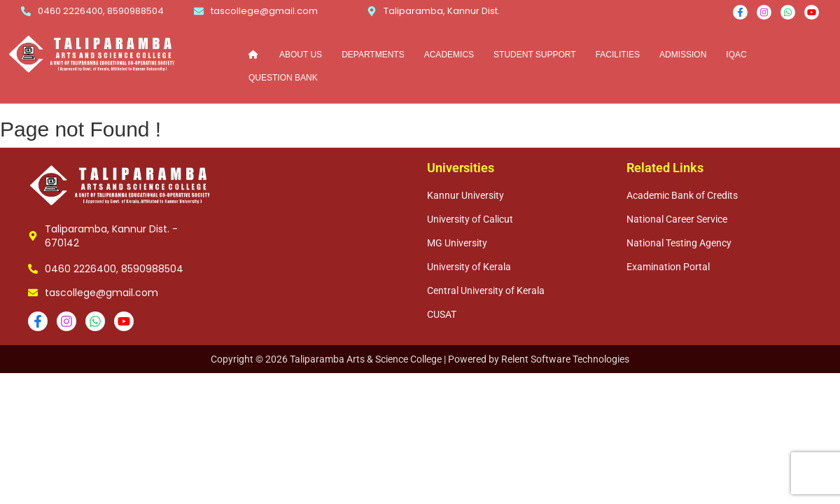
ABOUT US (301, 54)
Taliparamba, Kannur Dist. (442, 11)
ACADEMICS (449, 54)
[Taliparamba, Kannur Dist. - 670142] (33, 236)
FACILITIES (618, 54)
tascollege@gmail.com (264, 11)
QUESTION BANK (283, 77)
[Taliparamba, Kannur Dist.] (372, 11)
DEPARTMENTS (373, 54)
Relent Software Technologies (565, 359)
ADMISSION (683, 54)
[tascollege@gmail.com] (199, 11)
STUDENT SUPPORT (535, 54)
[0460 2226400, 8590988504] (26, 11)
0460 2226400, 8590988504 (101, 11)
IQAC (736, 54)
